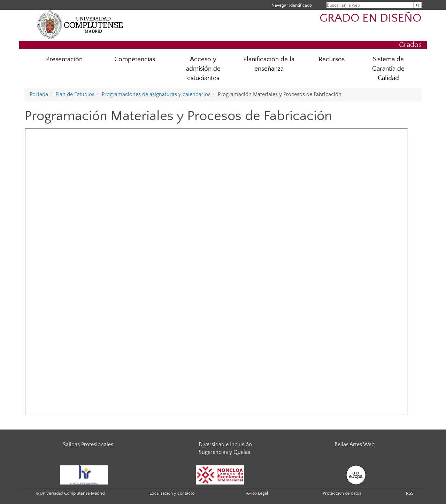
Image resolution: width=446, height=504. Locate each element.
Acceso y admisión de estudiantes (203, 69)
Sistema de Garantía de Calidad (388, 69)
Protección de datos (342, 493)
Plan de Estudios (75, 94)
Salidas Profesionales (88, 444)
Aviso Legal (257, 493)
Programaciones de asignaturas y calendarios (156, 94)
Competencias (135, 59)
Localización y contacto (172, 493)
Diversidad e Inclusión (225, 444)
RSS (410, 493)
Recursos (332, 59)
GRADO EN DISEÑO (371, 18)
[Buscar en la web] (418, 5)
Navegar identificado (292, 5)
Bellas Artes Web (355, 444)
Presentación (64, 59)
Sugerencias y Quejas (224, 452)
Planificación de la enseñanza (269, 64)
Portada (39, 94)
